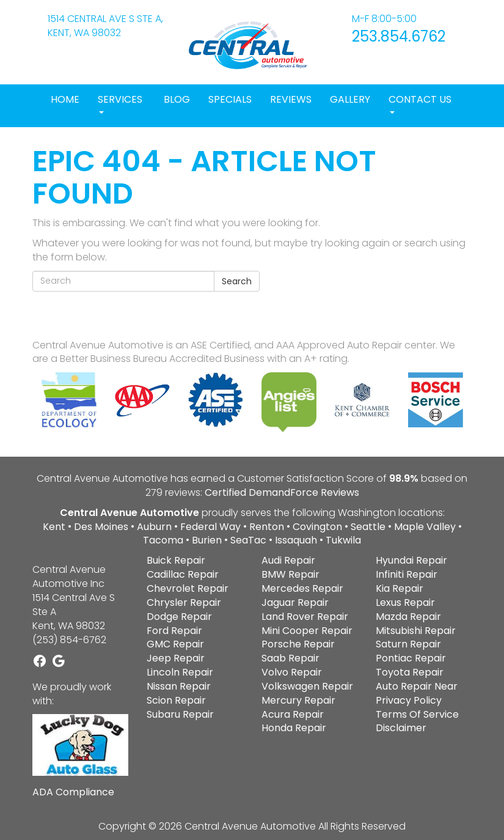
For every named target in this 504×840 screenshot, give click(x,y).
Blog (177, 99)
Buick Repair (176, 560)
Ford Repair (174, 631)
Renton (267, 527)
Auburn (154, 527)
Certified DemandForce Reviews (282, 492)
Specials (230, 99)
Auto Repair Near (417, 686)
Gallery (350, 99)
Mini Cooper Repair (307, 631)
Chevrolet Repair (188, 588)
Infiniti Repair (407, 574)
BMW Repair (290, 574)
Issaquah (296, 540)
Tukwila (343, 540)
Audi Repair (288, 560)
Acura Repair (293, 714)
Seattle (368, 527)
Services (120, 103)
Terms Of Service (417, 714)
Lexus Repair (405, 602)
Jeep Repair (176, 658)
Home (65, 99)
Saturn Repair (408, 644)
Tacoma (163, 540)
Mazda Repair (408, 617)
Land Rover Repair (305, 617)
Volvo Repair (292, 672)
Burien (207, 540)
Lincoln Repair (180, 672)
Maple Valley (425, 527)
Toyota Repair (410, 672)
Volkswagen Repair (307, 686)
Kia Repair (400, 588)
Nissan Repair (179, 686)
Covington (317, 527)
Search (237, 281)
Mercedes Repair (302, 588)
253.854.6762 (399, 36)
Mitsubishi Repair (416, 631)
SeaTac (248, 540)
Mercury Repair (298, 700)
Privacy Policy (409, 700)
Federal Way (210, 527)
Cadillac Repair (183, 574)
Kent (54, 527)
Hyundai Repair (411, 560)
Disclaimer (401, 728)
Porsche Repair (298, 644)
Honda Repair (294, 728)
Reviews (291, 99)
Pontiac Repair (411, 658)
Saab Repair (290, 658)
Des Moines (101, 527)
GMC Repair (175, 644)
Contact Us (420, 103)
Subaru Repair (180, 714)
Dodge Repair (179, 617)
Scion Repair (176, 700)
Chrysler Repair (184, 602)
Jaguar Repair (295, 602)
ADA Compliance (73, 792)
